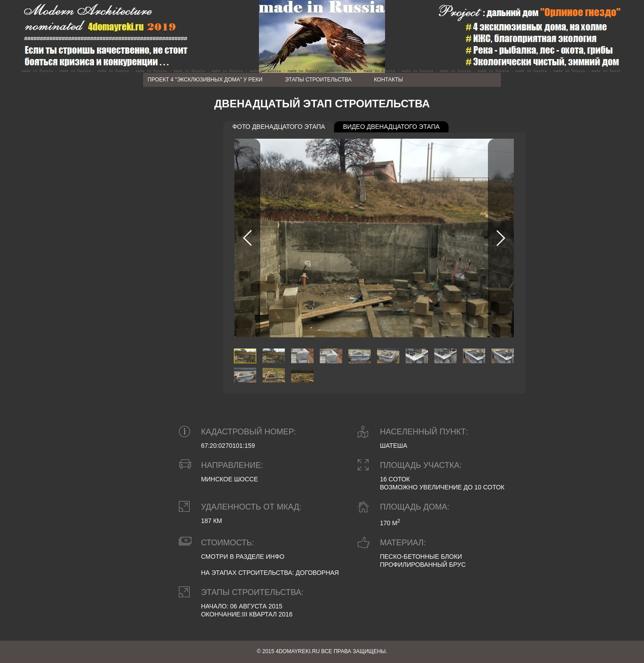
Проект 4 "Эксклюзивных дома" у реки (205, 80)
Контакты (388, 80)
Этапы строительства (318, 80)
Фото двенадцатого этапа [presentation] (279, 127)
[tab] (279, 127)
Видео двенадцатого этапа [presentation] (391, 127)
